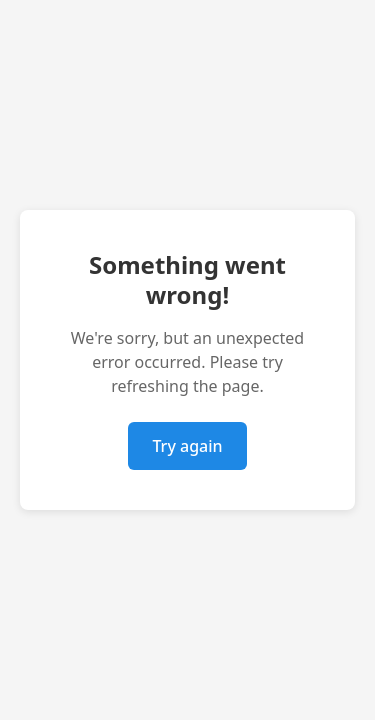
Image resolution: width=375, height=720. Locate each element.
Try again (187, 446)
